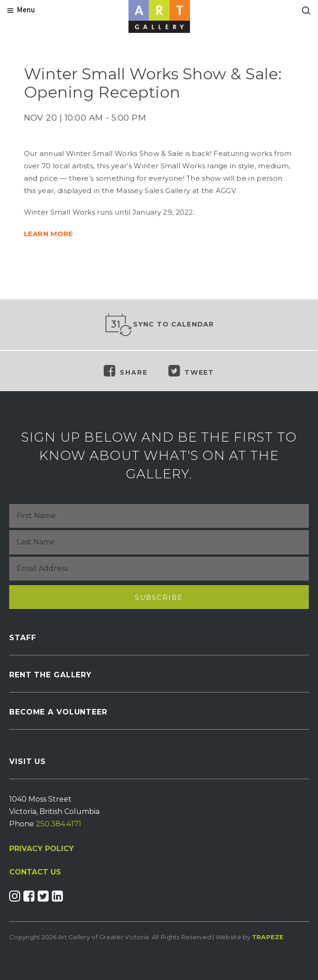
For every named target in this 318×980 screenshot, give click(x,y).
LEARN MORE (49, 234)
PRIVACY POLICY (42, 849)
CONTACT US (35, 872)
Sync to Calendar (159, 325)
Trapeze (268, 937)
